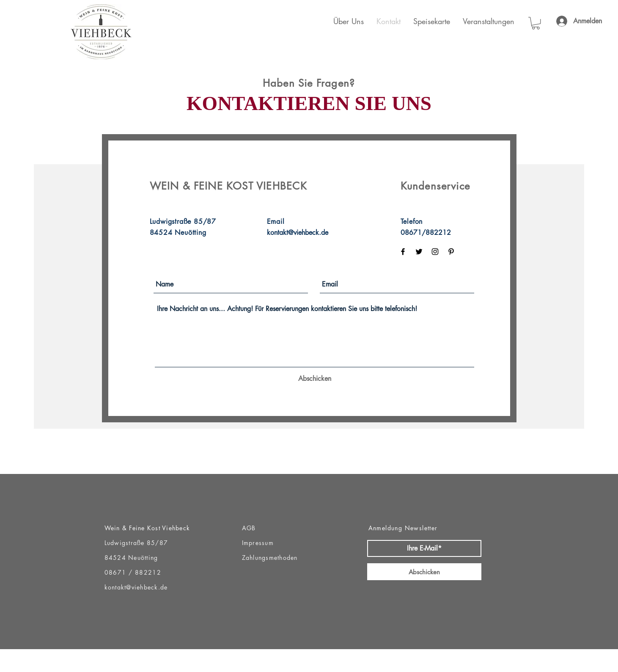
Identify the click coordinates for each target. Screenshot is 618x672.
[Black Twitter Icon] (419, 252)
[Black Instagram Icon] (435, 252)
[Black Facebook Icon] (403, 252)
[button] (536, 23)
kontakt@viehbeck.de (298, 233)
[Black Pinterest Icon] (451, 252)
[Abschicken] (315, 379)
